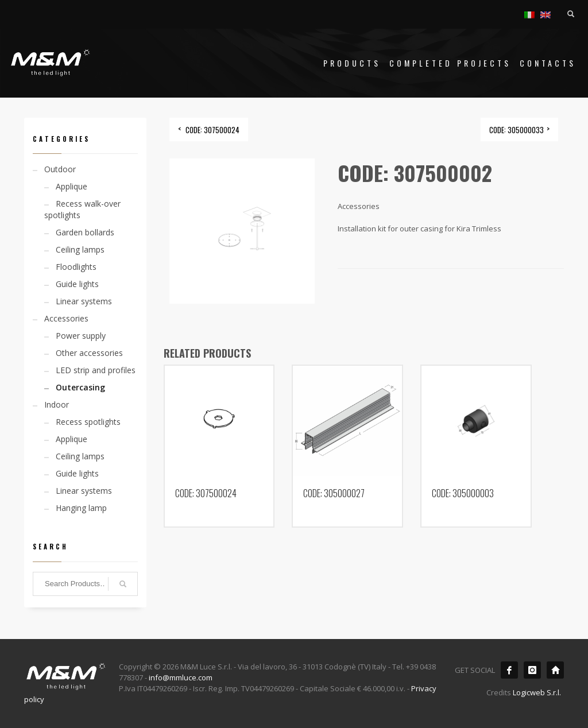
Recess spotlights (88, 422)
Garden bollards (85, 232)
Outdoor (60, 169)
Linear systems (84, 301)
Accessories (66, 318)
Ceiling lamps (80, 249)
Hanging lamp (81, 508)
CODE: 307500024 (212, 130)
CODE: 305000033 (517, 130)
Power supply (81, 336)
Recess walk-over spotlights (82, 209)
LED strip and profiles (96, 370)
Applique (71, 186)
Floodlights (76, 267)
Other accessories (89, 353)
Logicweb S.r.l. (537, 692)
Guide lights (77, 284)
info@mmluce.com (181, 677)
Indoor (57, 404)
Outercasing (80, 387)
